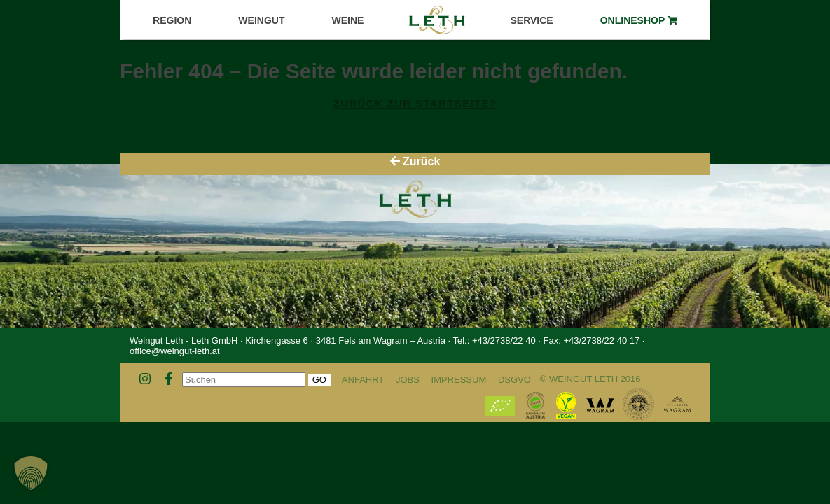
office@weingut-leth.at (175, 351)
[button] (31, 473)
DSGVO (514, 380)
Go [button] (319, 380)
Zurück (415, 161)
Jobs (408, 380)
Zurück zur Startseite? (415, 103)
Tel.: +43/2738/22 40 (494, 341)
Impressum (459, 380)
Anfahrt (363, 380)
